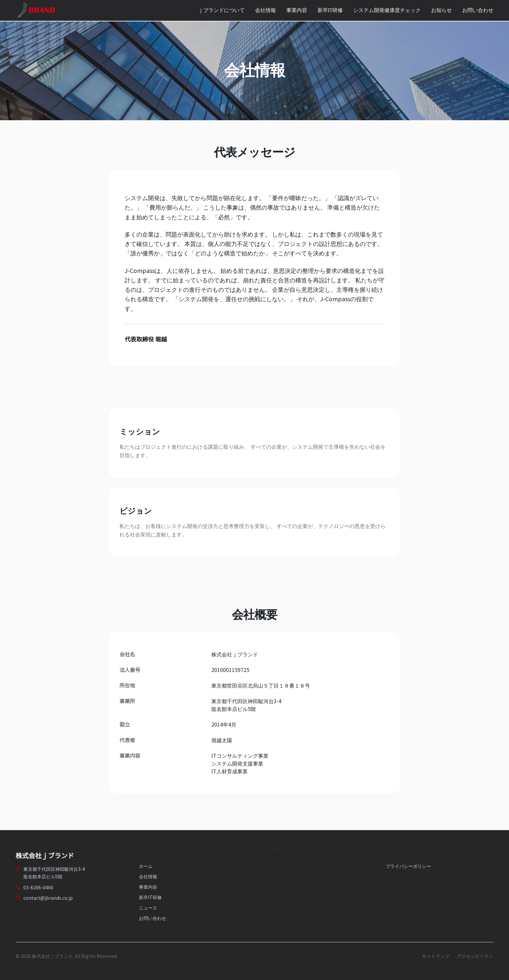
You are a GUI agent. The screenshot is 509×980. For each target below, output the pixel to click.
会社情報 (266, 10)
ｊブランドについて (221, 10)
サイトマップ (436, 956)
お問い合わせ (478, 10)
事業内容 (297, 10)
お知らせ (441, 10)
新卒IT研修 (330, 10)
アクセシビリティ (475, 956)
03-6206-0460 (38, 887)
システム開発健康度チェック (387, 10)
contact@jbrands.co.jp (48, 898)
